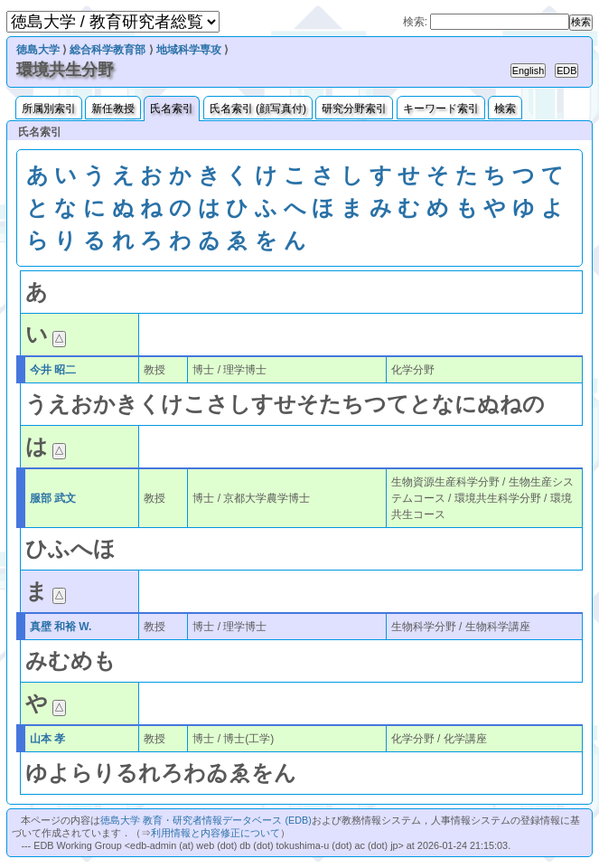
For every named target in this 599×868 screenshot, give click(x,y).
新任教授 (113, 108)
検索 (505, 108)
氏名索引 (172, 108)
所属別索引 (49, 108)
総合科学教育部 (108, 50)
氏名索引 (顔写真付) (258, 108)
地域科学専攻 (189, 50)
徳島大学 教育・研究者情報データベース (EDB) (206, 820)
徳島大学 (38, 50)
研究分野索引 (354, 108)
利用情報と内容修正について (215, 833)
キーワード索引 (441, 108)
